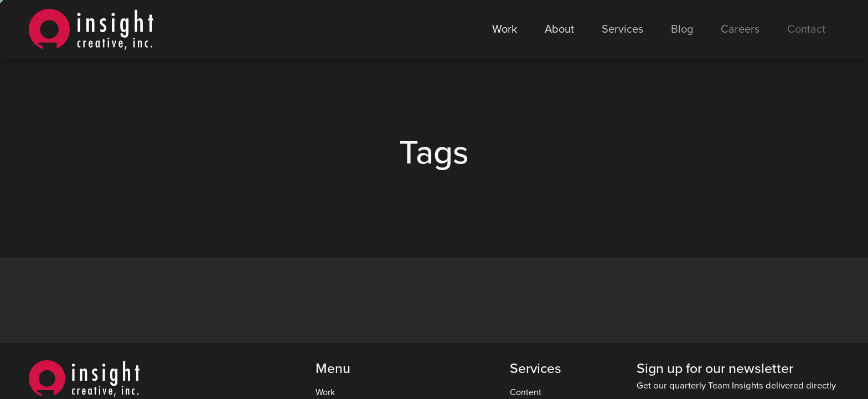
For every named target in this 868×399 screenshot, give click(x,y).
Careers (740, 29)
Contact (806, 29)
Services (622, 29)
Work (505, 29)
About (559, 29)
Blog (682, 29)
